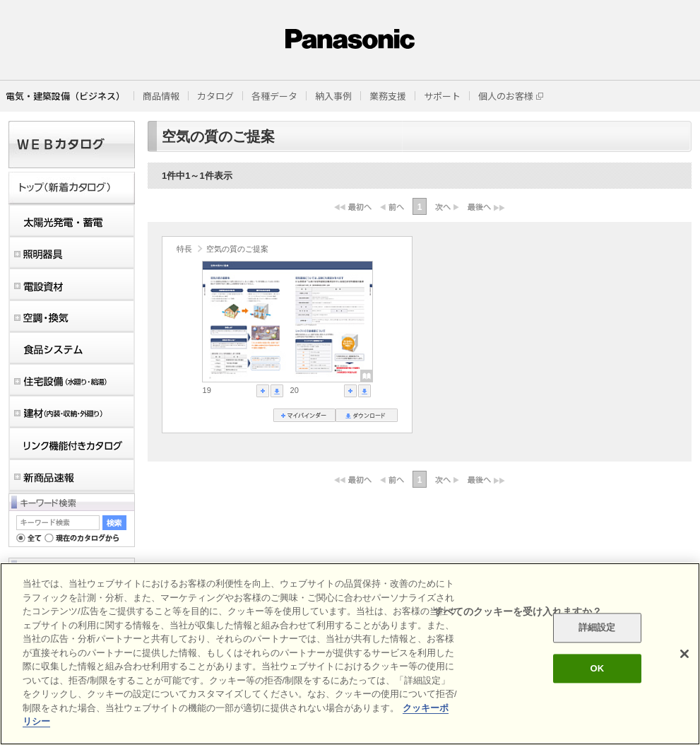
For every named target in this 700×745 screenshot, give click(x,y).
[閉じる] (684, 654)
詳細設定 (597, 628)
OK (597, 668)
